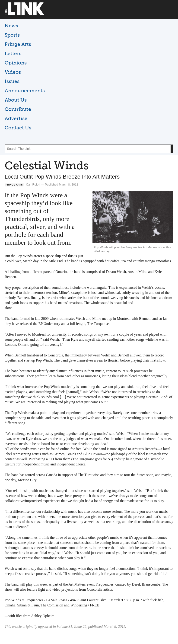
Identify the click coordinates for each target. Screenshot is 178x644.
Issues (12, 81)
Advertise (16, 118)
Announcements (25, 91)
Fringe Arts (18, 44)
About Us (16, 100)
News (11, 26)
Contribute (18, 109)
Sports (12, 35)
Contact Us (18, 128)
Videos (13, 72)
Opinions (16, 63)
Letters (13, 53)
